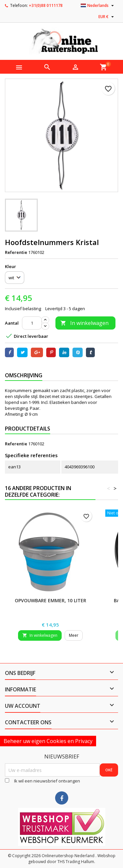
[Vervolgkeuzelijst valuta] (107, 17)
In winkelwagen (84, 323)
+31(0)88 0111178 (46, 5)
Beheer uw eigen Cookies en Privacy (48, 741)
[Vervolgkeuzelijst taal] (98, 6)
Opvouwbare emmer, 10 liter (51, 600)
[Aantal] (32, 323)
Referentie (16, 252)
